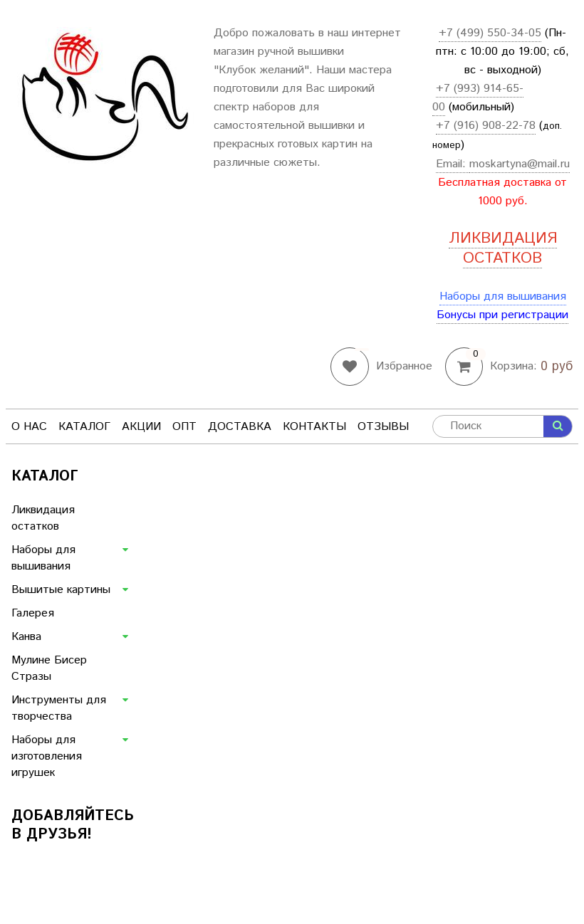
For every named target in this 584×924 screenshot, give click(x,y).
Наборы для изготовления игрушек (47, 756)
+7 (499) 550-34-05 (490, 33)
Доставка (240, 427)
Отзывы (383, 427)
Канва (26, 637)
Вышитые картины (61, 590)
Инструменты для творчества (59, 708)
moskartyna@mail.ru (520, 164)
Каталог (84, 427)
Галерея (33, 613)
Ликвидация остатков (43, 518)
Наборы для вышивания (503, 296)
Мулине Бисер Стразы (49, 668)
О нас (29, 427)
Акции (141, 427)
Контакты (314, 427)
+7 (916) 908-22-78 (486, 126)
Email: (453, 164)
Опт (184, 427)
